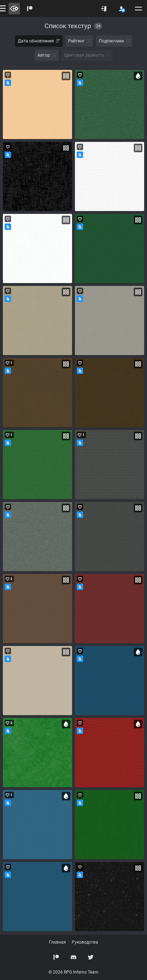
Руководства (85, 942)
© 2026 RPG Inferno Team (73, 972)
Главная (57, 942)
